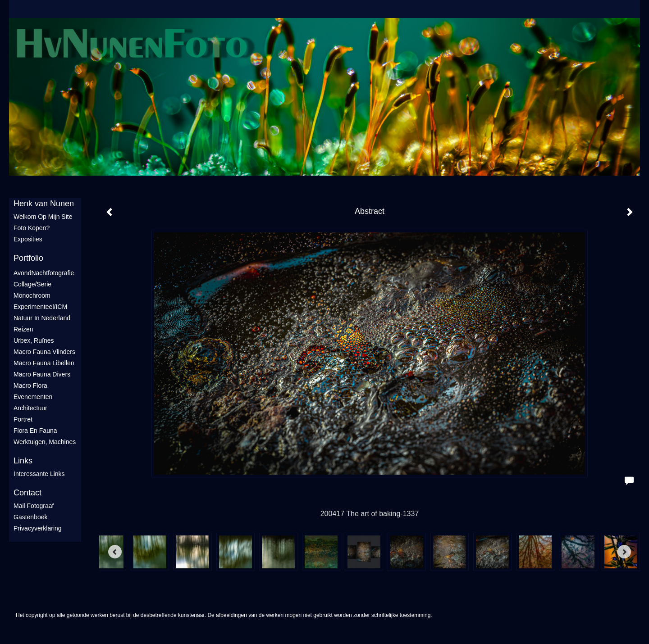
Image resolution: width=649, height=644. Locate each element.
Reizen (23, 329)
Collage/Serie (32, 284)
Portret (23, 419)
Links (23, 461)
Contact (27, 493)
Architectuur (30, 408)
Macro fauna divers (42, 374)
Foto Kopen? (32, 228)
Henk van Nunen (44, 204)
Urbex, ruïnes (34, 340)
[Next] (624, 552)
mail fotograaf (34, 506)
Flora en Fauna (35, 431)
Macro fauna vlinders (44, 352)
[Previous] (115, 552)
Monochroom (32, 295)
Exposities (28, 239)
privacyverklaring (38, 528)
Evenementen (33, 397)
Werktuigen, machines (45, 442)
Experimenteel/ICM (40, 307)
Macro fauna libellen (44, 363)
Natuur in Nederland (42, 318)
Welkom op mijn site (43, 217)
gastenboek (31, 517)
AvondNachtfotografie (44, 273)
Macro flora (30, 385)
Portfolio (28, 258)
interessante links (39, 474)
